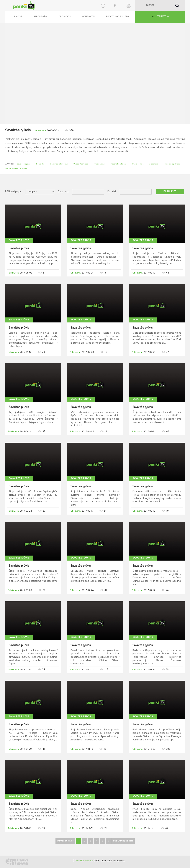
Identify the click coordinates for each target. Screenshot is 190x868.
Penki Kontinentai (84, 861)
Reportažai (40, 17)
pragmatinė (154, 164)
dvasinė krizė (138, 164)
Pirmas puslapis (65, 841)
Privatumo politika (118, 17)
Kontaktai (88, 17)
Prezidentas (99, 164)
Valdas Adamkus (81, 164)
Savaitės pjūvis (24, 164)
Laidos (18, 17)
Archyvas (65, 17)
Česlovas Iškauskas (59, 164)
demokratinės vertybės (16, 168)
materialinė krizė (118, 164)
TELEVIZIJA (163, 17)
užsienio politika (173, 164)
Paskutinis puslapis (123, 841)
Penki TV (40, 164)
